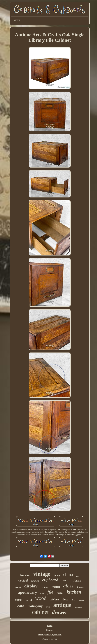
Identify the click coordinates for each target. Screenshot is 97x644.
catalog (35, 581)
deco (65, 599)
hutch (57, 576)
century (45, 587)
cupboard (50, 580)
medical (23, 580)
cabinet (40, 612)
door (73, 600)
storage (81, 600)
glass (68, 586)
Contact (50, 630)
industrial (78, 607)
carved (29, 600)
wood (41, 598)
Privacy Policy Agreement (50, 634)
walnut (19, 600)
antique (62, 605)
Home (50, 626)
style (48, 607)
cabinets (54, 600)
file (50, 592)
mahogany (35, 606)
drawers (81, 587)
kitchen (74, 592)
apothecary (27, 592)
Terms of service (50, 639)
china (68, 574)
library (77, 580)
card (21, 606)
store (42, 593)
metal (60, 593)
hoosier (25, 575)
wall (78, 576)
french (56, 587)
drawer (60, 612)
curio (65, 580)
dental (18, 587)
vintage (42, 574)
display (31, 586)
